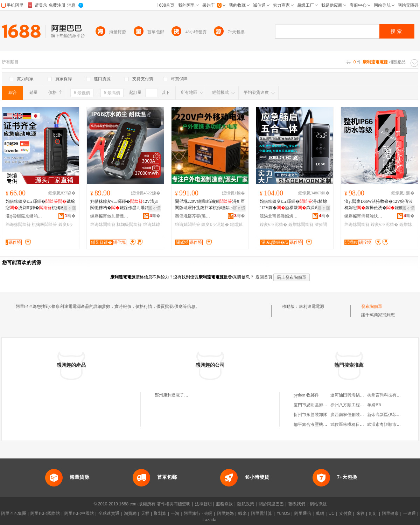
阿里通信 (303, 513)
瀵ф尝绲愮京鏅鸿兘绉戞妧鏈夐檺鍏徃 (25, 216)
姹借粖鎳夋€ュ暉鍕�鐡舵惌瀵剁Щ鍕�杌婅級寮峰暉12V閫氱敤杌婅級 (40, 205)
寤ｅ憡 (70, 208)
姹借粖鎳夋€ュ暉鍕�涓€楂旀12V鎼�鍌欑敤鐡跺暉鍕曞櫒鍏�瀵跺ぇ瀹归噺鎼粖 (293, 205)
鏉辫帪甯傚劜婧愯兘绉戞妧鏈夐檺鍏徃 (110, 216)
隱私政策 (246, 504)
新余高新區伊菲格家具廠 (390, 415)
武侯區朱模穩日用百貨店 (353, 424)
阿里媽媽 (225, 513)
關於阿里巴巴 (271, 504)
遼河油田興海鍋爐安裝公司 (356, 395)
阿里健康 (390, 513)
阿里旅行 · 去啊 (198, 513)
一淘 (175, 513)
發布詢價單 (372, 306)
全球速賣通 (109, 513)
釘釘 (373, 513)
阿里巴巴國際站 (45, 513)
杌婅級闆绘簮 (44, 224)
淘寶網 (130, 513)
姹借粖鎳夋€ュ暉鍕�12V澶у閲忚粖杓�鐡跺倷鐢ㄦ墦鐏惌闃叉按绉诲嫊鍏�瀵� (125, 205)
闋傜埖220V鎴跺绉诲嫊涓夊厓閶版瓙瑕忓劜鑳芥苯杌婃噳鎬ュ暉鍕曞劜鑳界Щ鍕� (210, 205)
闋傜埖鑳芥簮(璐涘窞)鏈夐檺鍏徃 (194, 216)
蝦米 (243, 513)
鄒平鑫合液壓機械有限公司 (319, 424)
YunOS (283, 513)
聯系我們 (297, 504)
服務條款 (224, 504)
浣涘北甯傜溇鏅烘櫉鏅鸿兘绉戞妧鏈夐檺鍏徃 (279, 216)
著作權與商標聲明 (174, 504)
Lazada (209, 520)
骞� (70, 216)
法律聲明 (203, 504)
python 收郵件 (306, 395)
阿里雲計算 (261, 513)
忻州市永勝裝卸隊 (310, 415)
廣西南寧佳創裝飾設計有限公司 (360, 415)
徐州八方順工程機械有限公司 (358, 405)
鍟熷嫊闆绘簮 (301, 224)
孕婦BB (374, 405)
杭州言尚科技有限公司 (388, 395)
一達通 (409, 513)
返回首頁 (264, 277)
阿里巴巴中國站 (79, 513)
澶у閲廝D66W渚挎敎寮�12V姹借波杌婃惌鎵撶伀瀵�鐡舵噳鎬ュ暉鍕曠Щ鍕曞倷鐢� (379, 205)
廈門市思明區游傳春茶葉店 (319, 405)
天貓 (145, 513)
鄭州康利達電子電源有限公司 (182, 395)
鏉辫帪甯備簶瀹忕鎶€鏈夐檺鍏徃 (364, 216)
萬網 (320, 513)
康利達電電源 (311, 306)
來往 (360, 513)
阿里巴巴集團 (14, 513)
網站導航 (318, 504)
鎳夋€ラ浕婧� (215, 224)
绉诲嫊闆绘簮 (18, 224)
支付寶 (345, 513)
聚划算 (160, 513)
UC (332, 513)
